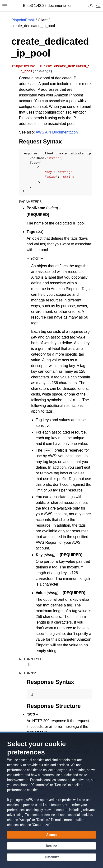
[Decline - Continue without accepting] (51, 846)
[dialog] (51, 800)
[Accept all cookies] (51, 835)
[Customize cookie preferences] (51, 857)
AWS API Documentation (57, 132)
